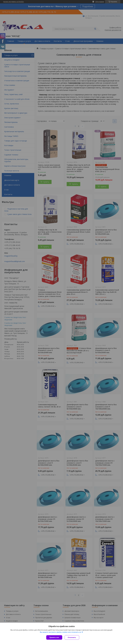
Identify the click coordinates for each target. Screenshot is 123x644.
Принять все (54, 637)
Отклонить (72, 637)
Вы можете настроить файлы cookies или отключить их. (61, 632)
